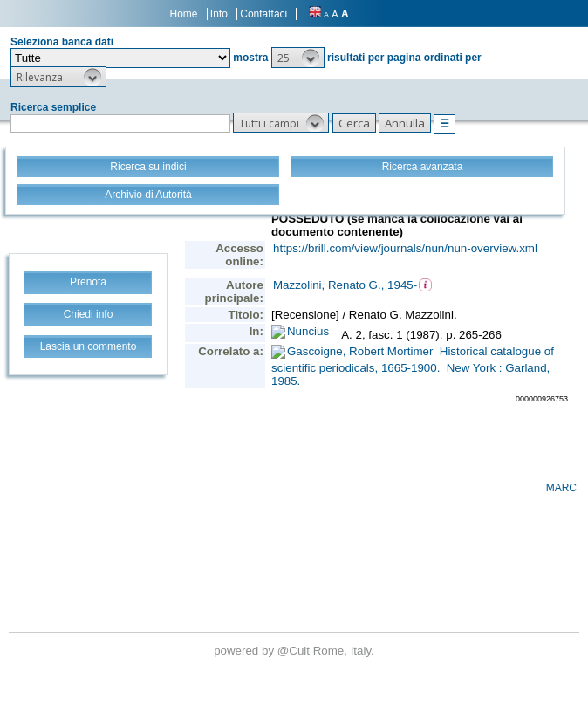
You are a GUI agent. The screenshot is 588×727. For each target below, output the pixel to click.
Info (219, 14)
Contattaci (263, 14)
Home (184, 14)
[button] (298, 58)
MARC (561, 488)
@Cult (295, 651)
